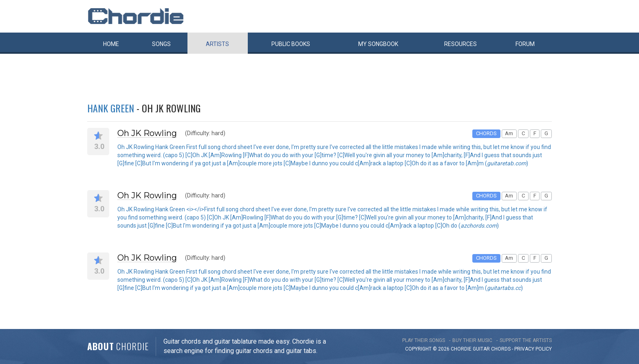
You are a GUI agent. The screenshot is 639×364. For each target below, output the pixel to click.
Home (111, 44)
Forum (525, 44)
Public (291, 44)
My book (378, 44)
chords (501, 349)
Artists (217, 44)
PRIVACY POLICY (533, 349)
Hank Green (111, 108)
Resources (461, 44)
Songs (161, 44)
